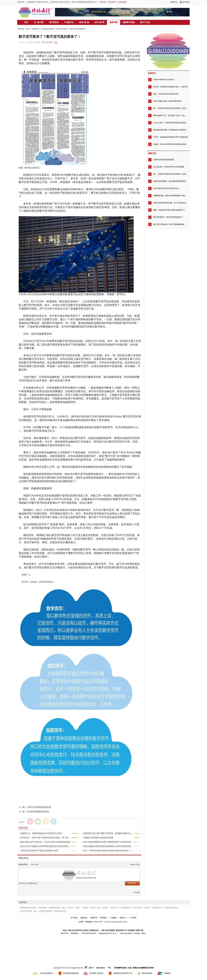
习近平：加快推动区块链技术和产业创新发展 (170, 137)
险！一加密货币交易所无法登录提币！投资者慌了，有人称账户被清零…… (170, 108)
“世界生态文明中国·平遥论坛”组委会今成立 (39, 851)
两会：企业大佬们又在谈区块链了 (166, 94)
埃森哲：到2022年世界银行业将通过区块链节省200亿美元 (170, 144)
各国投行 (147, 908)
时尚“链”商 (99, 22)
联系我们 (103, 918)
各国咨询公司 (158, 908)
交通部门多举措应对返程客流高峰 (98, 838)
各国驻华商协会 (54, 908)
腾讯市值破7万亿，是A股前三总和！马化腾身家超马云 (170, 115)
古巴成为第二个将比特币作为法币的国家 (169, 167)
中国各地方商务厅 (60, 911)
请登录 (103, 2)
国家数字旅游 (129, 22)
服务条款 (84, 918)
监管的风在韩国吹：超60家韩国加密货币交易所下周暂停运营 (170, 181)
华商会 (78, 908)
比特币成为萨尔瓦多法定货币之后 (166, 188)
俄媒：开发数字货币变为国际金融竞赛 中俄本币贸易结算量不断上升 (170, 210)
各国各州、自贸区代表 (110, 908)
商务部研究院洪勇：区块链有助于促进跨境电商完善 (170, 130)
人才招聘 (133, 918)
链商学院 (114, 22)
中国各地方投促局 (45, 911)
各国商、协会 (95, 908)
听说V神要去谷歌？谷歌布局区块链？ (168, 101)
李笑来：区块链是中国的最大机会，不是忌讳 (170, 87)
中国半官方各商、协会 (28, 911)
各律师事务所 (126, 908)
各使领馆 (85, 908)
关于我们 (74, 918)
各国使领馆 (43, 908)
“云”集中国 (38, 22)
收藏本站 (174, 2)
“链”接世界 (54, 22)
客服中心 (123, 918)
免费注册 (122, 2)
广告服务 (113, 918)
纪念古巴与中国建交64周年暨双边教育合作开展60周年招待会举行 (46, 846)
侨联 (64, 908)
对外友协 (70, 908)
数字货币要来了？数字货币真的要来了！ (169, 217)
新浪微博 (186, 2)
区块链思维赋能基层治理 (38, 812)
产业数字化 (69, 22)
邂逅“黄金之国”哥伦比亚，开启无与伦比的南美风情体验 (45, 842)
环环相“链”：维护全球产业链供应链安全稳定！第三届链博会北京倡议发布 (46, 838)
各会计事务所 (137, 908)
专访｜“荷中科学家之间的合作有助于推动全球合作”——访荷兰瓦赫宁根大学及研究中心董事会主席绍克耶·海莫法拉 (109, 851)
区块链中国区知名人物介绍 (164, 80)
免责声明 (94, 918)
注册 (32, 865)
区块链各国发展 (48, 29)
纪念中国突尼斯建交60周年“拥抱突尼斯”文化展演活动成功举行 (109, 842)
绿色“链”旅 (84, 22)
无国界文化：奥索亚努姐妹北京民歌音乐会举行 (41, 833)
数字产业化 (145, 22)
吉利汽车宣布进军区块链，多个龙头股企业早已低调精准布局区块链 (170, 203)
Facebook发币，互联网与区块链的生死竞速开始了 (170, 123)
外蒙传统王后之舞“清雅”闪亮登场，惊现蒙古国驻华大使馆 (109, 833)
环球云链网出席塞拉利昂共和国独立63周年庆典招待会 (107, 846)
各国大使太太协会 (171, 908)
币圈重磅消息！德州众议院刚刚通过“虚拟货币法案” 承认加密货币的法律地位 (170, 196)
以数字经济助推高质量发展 (39, 807)
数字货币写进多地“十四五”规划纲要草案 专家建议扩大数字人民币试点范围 (170, 224)
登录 (37, 865)
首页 (26, 22)
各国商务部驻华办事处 (28, 908)
